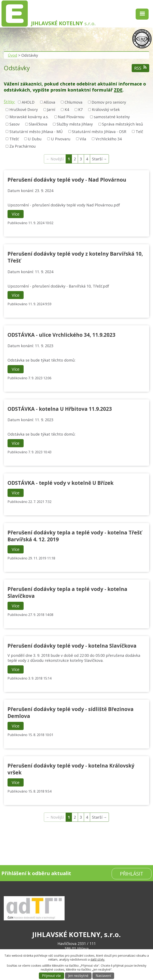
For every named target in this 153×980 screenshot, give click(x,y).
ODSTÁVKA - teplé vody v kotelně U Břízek (61, 483)
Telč (139, 132)
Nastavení (103, 976)
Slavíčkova (38, 124)
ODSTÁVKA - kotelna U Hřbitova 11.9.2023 (60, 409)
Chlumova (73, 102)
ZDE (118, 90)
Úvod (12, 55)
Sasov (15, 124)
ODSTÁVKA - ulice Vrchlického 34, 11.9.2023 (61, 335)
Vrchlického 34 (109, 139)
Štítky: (9, 102)
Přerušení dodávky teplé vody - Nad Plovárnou (67, 180)
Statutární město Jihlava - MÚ (36, 132)
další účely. (98, 959)
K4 (67, 109)
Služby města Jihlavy (75, 124)
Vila (83, 139)
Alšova (49, 102)
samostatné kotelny (112, 117)
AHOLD (28, 102)
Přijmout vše (51, 976)
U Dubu (35, 139)
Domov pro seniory (109, 102)
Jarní (51, 109)
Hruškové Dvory (24, 109)
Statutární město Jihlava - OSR (99, 132)
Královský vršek (106, 109)
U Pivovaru (61, 139)
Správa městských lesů (122, 124)
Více (16, 214)
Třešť (14, 139)
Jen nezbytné (78, 976)
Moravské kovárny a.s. (29, 117)
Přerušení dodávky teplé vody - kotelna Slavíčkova (72, 646)
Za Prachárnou (23, 146)
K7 (80, 109)
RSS (140, 68)
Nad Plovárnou (71, 117)
